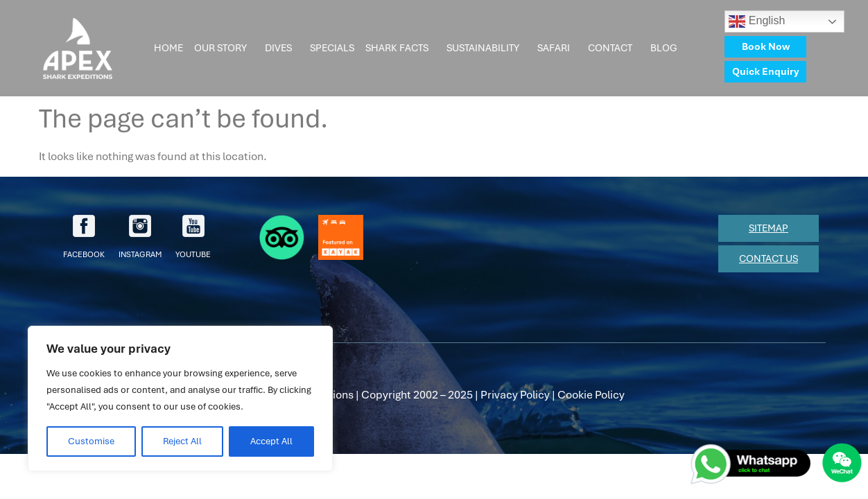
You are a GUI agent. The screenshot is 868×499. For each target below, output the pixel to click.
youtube (193, 237)
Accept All (271, 441)
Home (168, 48)
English (757, 21)
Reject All (182, 441)
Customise (91, 441)
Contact (614, 49)
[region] (180, 399)
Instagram (140, 237)
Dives (282, 49)
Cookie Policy (591, 395)
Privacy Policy (515, 395)
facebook (84, 237)
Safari (557, 49)
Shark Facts (400, 49)
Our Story (224, 49)
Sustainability (486, 49)
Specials (332, 48)
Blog (667, 49)
